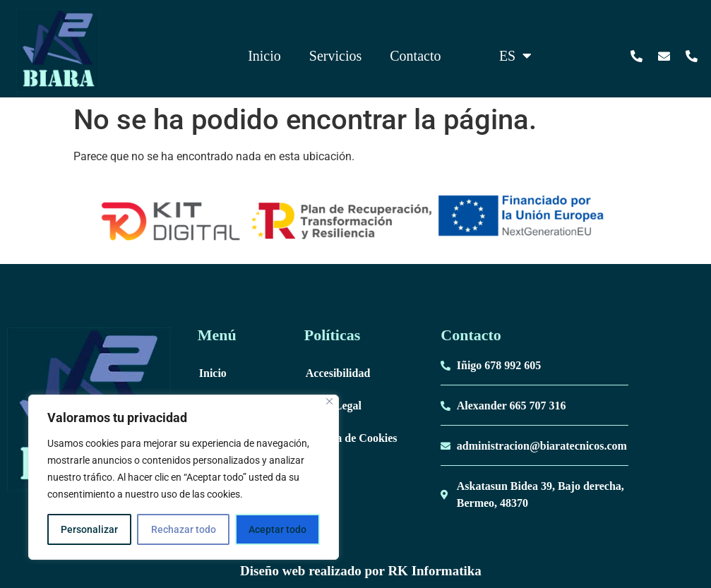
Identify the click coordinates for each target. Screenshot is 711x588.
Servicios (335, 56)
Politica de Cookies (352, 438)
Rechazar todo (183, 529)
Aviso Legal (334, 406)
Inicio (264, 56)
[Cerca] (329, 401)
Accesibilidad (338, 373)
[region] (184, 477)
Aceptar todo (277, 529)
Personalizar (89, 529)
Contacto (415, 56)
